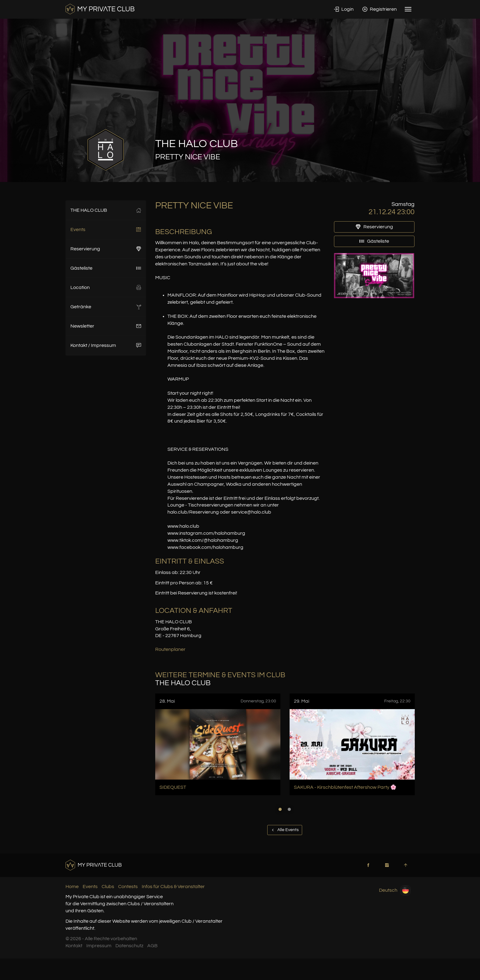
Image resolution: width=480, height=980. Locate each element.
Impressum (99, 946)
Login (344, 9)
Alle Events (285, 830)
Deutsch (395, 890)
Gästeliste (106, 268)
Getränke (106, 307)
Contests (128, 887)
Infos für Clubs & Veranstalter (173, 887)
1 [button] (280, 809)
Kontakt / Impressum (106, 345)
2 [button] (289, 809)
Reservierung (106, 249)
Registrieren (380, 9)
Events (106, 230)
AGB (152, 946)
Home (72, 887)
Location (106, 287)
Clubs (108, 887)
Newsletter (106, 326)
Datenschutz (129, 946)
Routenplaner (170, 649)
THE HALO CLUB (106, 210)
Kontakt (74, 946)
